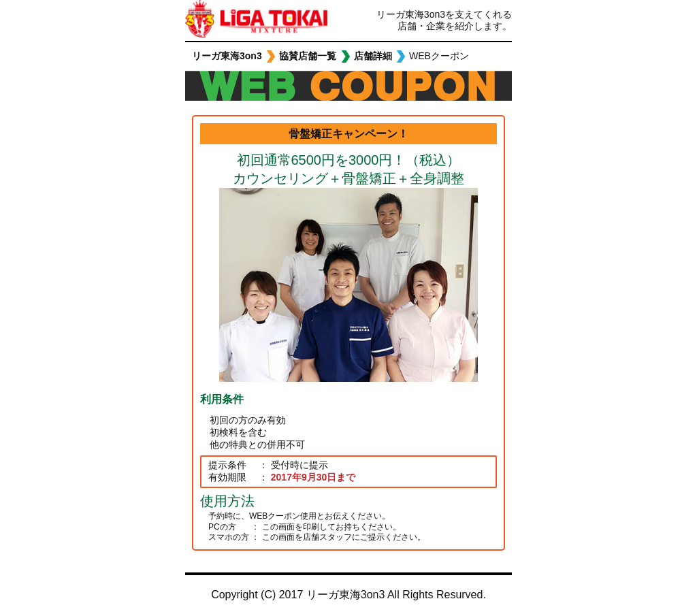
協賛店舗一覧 (308, 56)
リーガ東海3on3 (225, 20)
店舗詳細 (373, 56)
